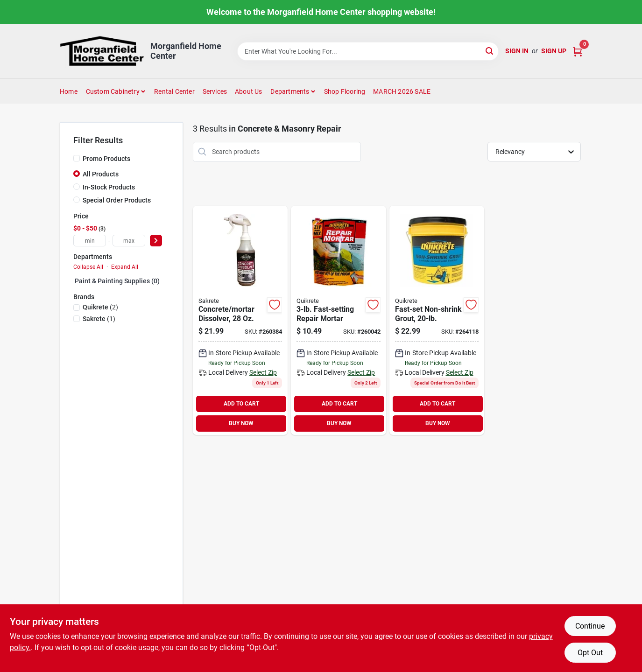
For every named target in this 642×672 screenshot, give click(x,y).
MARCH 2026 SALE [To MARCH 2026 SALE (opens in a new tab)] (402, 91)
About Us (249, 91)
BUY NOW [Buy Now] (241, 423)
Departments (290, 91)
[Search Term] (368, 51)
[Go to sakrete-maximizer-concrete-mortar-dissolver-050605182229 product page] (240, 320)
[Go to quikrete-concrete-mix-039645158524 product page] (437, 320)
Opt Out (590, 653)
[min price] (90, 241)
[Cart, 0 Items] (578, 51)
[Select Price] (156, 241)
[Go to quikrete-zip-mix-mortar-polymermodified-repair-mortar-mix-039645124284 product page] (338, 320)
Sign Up (554, 51)
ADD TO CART (241, 404)
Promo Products (106, 159)
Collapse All (88, 267)
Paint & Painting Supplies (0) (117, 281)
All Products (101, 174)
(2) (100, 307)
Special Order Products (117, 200)
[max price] (129, 241)
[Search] (490, 51)
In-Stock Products (109, 187)
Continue (590, 626)
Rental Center (174, 91)
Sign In (517, 51)
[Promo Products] (77, 158)
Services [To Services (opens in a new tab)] (215, 91)
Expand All (125, 267)
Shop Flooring (345, 91)
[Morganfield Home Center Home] (102, 51)
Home (69, 91)
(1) (99, 319)
